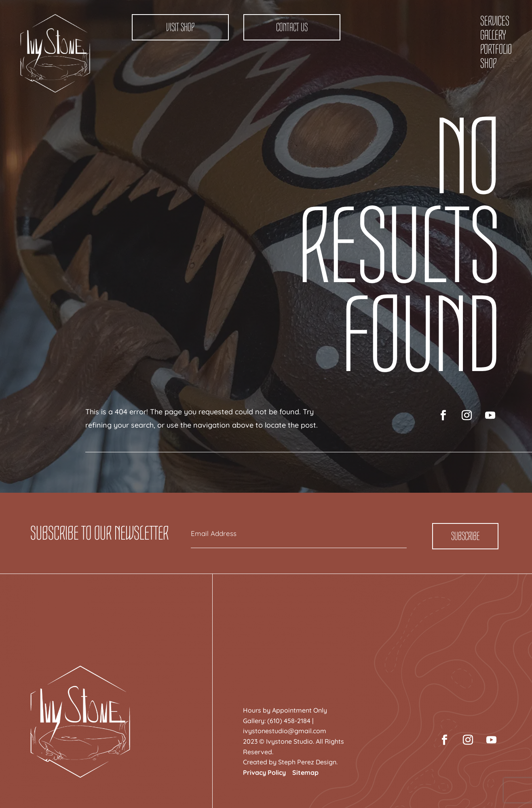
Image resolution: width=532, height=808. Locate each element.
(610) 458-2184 (289, 721)
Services (495, 21)
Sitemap (305, 772)
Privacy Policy (264, 772)
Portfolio (496, 49)
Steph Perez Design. (308, 762)
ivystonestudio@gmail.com (285, 731)
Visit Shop (180, 27)
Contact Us (292, 27)
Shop (488, 63)
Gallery (493, 35)
